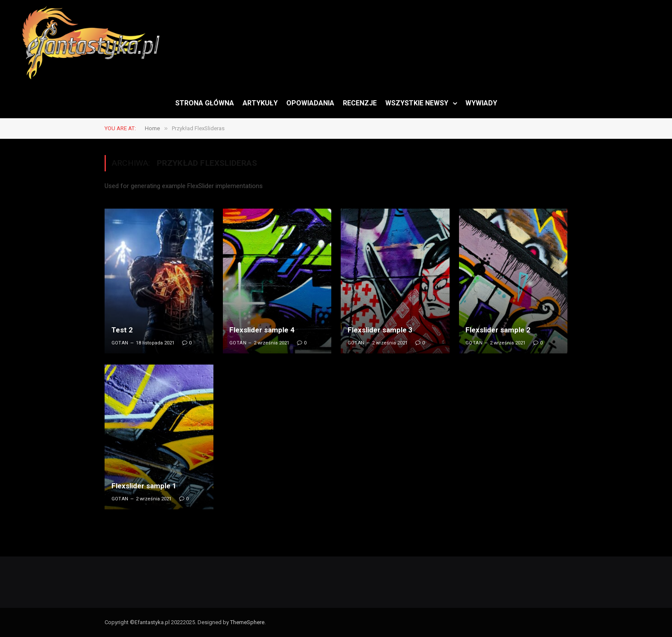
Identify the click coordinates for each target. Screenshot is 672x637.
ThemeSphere (247, 622)
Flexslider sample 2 (498, 330)
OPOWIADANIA (310, 103)
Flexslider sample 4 (262, 330)
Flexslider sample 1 (144, 486)
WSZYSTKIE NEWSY (417, 103)
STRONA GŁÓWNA (205, 103)
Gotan (120, 343)
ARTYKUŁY (260, 103)
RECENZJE (360, 103)
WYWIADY (481, 103)
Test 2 (122, 330)
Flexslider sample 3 (380, 330)
